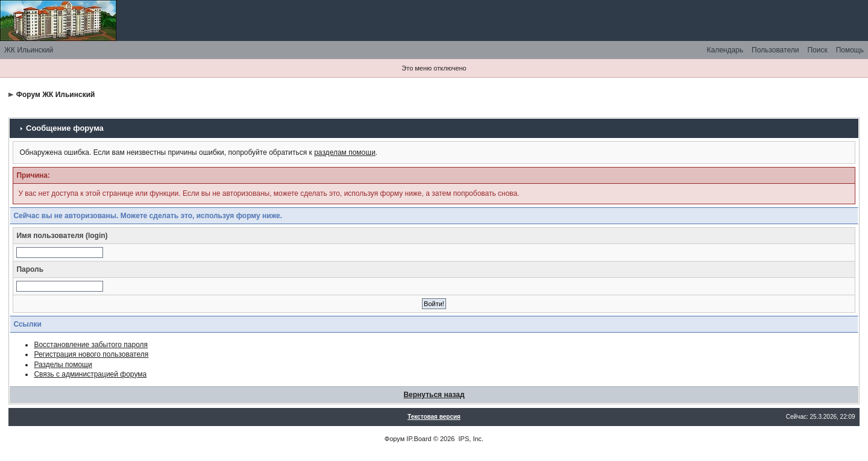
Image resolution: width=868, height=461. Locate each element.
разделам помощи (345, 152)
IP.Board (419, 439)
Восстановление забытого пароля (91, 345)
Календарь (725, 50)
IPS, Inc (470, 439)
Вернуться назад (434, 395)
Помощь (850, 50)
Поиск (817, 50)
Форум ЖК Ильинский (56, 95)
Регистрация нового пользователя (91, 354)
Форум (395, 439)
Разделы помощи (63, 365)
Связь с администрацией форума (90, 374)
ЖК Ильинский (29, 50)
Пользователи (775, 50)
